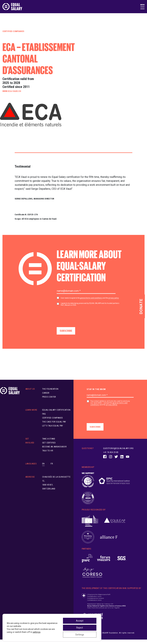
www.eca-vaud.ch (12, 91)
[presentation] (82, 315)
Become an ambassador (54, 447)
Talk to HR (48, 451)
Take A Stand (49, 439)
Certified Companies (13, 31)
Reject (80, 628)
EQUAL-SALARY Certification (56, 410)
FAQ (44, 414)
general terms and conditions (91, 298)
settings (37, 632)
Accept (80, 621)
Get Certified (49, 443)
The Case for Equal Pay (54, 422)
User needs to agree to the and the (90, 298)
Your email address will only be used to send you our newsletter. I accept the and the (110, 403)
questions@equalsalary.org (118, 448)
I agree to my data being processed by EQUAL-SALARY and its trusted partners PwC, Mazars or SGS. (90, 304)
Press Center (49, 397)
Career (46, 393)
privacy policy (114, 298)
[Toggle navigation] (142, 7)
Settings (80, 635)
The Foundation (50, 389)
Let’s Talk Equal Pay (53, 426)
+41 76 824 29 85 (111, 452)
